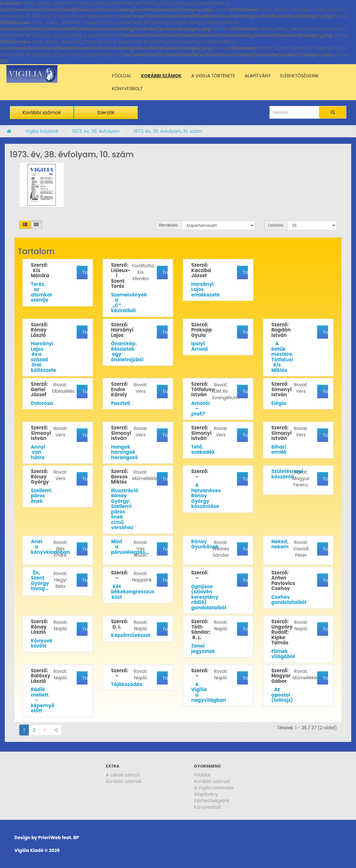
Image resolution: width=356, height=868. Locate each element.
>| (56, 730)
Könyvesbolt (208, 807)
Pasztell (121, 403)
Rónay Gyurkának (205, 544)
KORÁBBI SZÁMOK (161, 76)
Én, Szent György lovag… (40, 581)
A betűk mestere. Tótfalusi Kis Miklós (282, 357)
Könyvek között (42, 643)
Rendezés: (169, 225)
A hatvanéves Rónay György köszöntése (206, 496)
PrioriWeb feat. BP (59, 838)
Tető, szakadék (203, 450)
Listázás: (276, 225)
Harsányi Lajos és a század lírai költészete (43, 357)
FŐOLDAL (122, 76)
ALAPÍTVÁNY (258, 76)
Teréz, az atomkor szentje (42, 292)
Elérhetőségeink (212, 801)
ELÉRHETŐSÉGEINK (300, 76)
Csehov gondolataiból (289, 600)
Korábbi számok (42, 112)
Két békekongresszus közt (133, 592)
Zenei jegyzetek (203, 649)
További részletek (85, 272)
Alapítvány (206, 794)
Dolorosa (42, 403)
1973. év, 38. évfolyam (96, 131)
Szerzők (106, 112)
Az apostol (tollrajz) (282, 695)
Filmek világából (283, 654)
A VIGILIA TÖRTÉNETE (213, 76)
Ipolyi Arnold (199, 346)
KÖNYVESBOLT (127, 89)
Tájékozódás (127, 684)
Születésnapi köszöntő (287, 474)
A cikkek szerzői (123, 775)
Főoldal (202, 775)
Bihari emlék (279, 450)
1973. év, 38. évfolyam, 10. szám (168, 131)
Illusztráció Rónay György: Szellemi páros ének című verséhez (125, 509)
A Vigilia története (214, 788)
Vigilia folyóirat (42, 131)
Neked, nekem (280, 544)
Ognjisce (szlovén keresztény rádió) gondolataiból (209, 597)
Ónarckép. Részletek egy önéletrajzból (127, 352)
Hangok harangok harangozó (124, 452)
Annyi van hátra (38, 452)
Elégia (279, 403)
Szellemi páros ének (41, 496)
